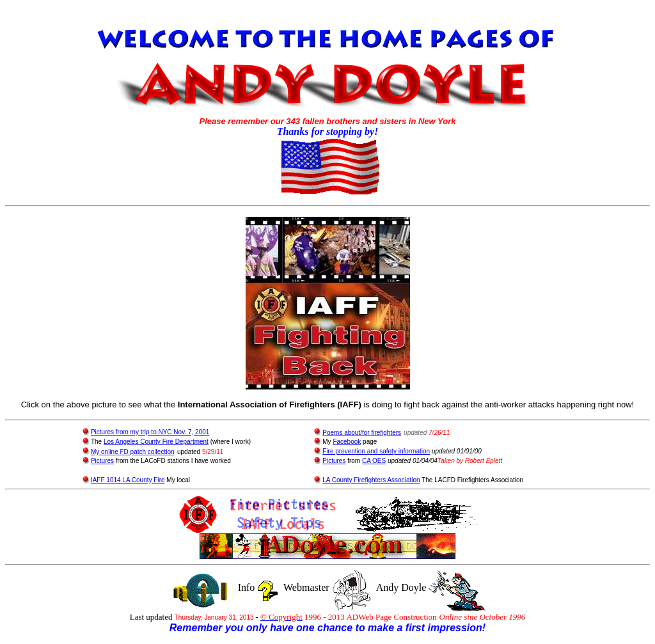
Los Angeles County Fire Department (156, 442)
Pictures (102, 461)
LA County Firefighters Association (371, 480)
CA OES (374, 461)
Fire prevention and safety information (376, 451)
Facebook (347, 442)
